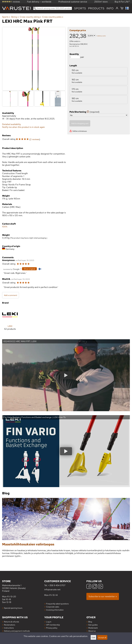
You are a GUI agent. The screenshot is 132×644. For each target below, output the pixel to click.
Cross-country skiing (30, 17)
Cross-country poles (53, 17)
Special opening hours (13, 608)
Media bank (93, 628)
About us (92, 631)
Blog (90, 622)
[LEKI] (10, 321)
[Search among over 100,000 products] (53, 8)
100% (5, 227)
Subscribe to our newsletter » (103, 596)
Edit (93, 637)
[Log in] (117, 8)
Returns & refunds (11, 622)
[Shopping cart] (122, 8)
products (96, 8)
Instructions (9, 628)
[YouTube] (101, 587)
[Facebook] (89, 587)
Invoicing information (55, 610)
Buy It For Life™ (122, 2)
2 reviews (35, 139)
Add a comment (11, 295)
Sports (80, 8)
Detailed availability (11, 124)
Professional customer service (73, 2)
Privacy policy (52, 628)
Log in (49, 622)
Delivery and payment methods (17, 631)
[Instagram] (95, 587)
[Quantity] (75, 57)
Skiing (15, 17)
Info (110, 8)
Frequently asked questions (57, 604)
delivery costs (102, 36)
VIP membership (53, 625)
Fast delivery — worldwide (39, 2)
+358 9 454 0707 (57, 585)
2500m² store (101, 2)
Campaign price (78, 30)
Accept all (102, 637)
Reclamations (10, 625)
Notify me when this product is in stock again (23, 127)
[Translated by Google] (11, 269)
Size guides (93, 625)
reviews (11, 2)
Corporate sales (53, 607)
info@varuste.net (52, 589)
